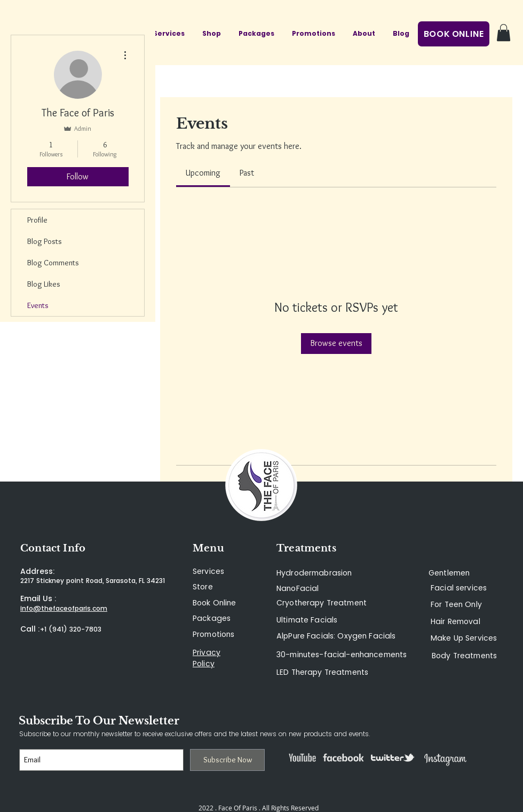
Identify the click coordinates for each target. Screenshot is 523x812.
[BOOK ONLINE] (454, 34)
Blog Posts (45, 241)
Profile (37, 220)
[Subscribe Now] (227, 760)
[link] (203, 173)
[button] (504, 33)
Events (38, 305)
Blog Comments (53, 263)
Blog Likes (44, 284)
